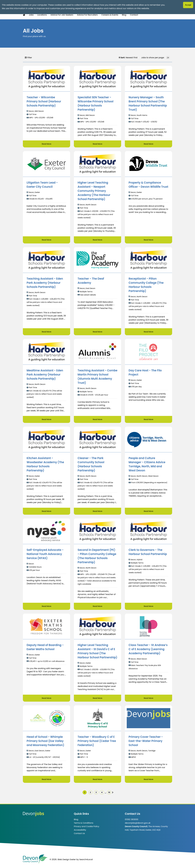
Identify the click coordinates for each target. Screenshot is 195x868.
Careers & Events (110, 15)
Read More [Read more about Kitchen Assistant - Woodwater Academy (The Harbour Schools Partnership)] (46, 512)
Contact (134, 15)
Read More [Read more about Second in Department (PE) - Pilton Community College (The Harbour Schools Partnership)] (97, 607)
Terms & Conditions (84, 826)
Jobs (31, 15)
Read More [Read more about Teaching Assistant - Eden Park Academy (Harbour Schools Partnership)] (46, 332)
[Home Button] (24, 15)
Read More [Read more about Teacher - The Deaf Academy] (97, 332)
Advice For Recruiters (87, 15)
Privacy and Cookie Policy (86, 829)
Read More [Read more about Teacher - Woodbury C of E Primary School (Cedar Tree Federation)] (97, 781)
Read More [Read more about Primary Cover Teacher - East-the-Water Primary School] (148, 781)
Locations (42, 15)
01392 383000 (132, 822)
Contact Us (79, 836)
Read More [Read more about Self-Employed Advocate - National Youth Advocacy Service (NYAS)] (46, 607)
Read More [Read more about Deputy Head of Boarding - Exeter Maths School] (46, 699)
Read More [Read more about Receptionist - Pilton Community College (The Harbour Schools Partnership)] (148, 332)
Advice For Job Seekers (62, 15)
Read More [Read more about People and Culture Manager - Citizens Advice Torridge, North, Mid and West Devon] (148, 512)
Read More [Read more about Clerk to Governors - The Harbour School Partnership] (148, 607)
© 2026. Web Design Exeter (63, 862)
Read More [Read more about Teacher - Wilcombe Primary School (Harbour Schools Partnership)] (46, 144)
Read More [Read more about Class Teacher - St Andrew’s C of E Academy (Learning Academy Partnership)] (148, 699)
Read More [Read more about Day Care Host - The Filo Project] (148, 420)
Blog (124, 15)
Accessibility (80, 833)
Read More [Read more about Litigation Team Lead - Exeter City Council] (46, 240)
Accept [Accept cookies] (188, 5)
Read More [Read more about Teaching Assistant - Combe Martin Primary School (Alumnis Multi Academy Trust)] (97, 420)
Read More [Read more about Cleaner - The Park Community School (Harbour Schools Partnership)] (97, 512)
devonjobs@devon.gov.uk (138, 826)
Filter (28, 58)
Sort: (122, 58)
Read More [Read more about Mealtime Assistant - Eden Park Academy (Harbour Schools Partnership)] (46, 420)
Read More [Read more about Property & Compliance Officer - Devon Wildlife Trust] (148, 240)
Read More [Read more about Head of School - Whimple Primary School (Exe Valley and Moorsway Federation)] (46, 781)
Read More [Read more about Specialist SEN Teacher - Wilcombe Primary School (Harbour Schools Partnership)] (97, 144)
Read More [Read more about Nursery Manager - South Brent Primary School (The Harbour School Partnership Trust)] (148, 144)
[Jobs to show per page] (168, 58)
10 (113, 795)
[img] (118, 795)
